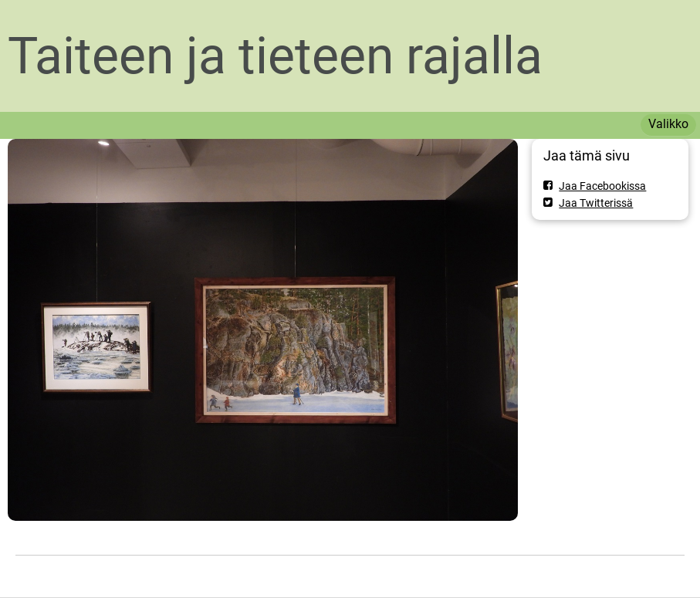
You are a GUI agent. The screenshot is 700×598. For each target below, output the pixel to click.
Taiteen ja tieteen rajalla (275, 56)
